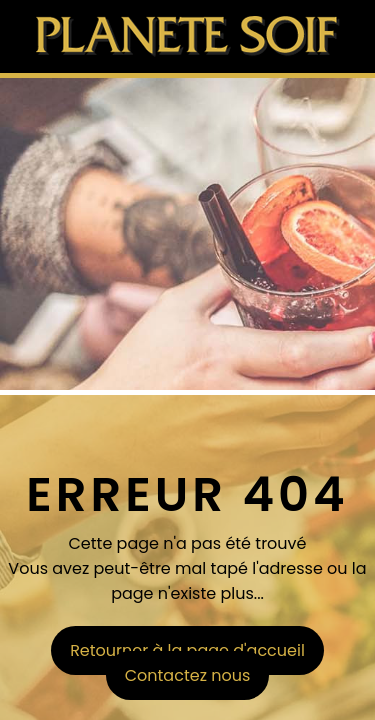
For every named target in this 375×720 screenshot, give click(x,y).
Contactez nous (188, 675)
